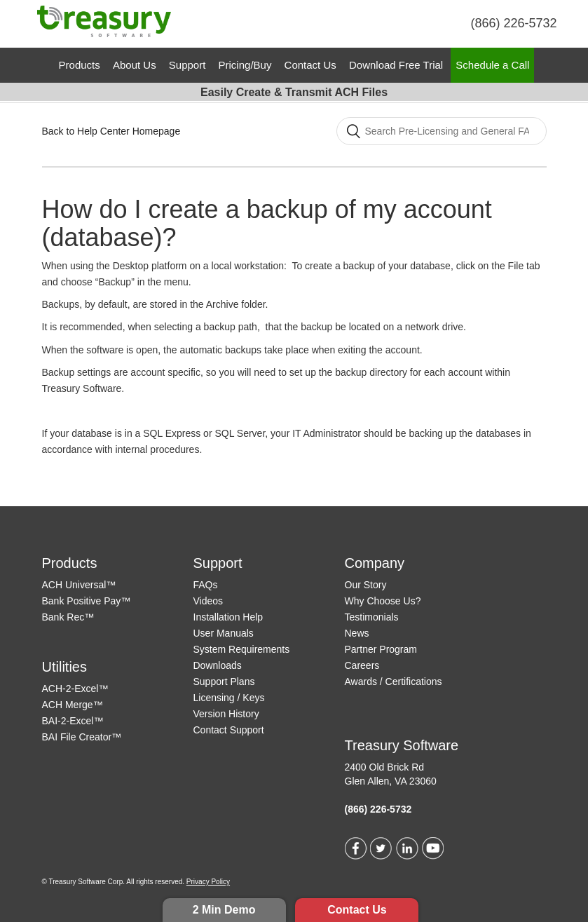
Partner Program (381, 649)
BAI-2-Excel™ (73, 721)
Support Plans (224, 682)
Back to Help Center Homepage (111, 131)
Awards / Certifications (394, 682)
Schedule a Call (492, 65)
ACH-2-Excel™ (75, 689)
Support (187, 65)
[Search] (442, 131)
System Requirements (242, 649)
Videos (208, 601)
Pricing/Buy (245, 65)
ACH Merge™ (73, 705)
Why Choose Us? (383, 601)
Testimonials (372, 617)
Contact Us (357, 910)
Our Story (366, 585)
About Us (135, 65)
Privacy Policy (208, 882)
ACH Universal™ (79, 585)
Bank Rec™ (68, 617)
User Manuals (224, 633)
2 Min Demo (224, 910)
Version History (226, 714)
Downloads (218, 665)
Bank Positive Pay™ (87, 601)
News (357, 633)
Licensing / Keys (229, 698)
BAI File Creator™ (82, 737)
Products (80, 65)
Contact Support (229, 730)
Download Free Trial (396, 65)
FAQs (206, 585)
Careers (362, 665)
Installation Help (228, 617)
